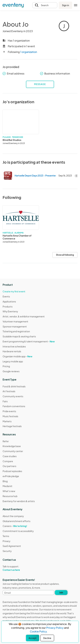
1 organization (29, 52)
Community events (13, 396)
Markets (7, 421)
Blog (5, 481)
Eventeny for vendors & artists (19, 501)
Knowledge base (12, 446)
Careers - (15, 526)
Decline (47, 638)
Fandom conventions (14, 406)
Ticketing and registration (16, 331)
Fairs (5, 401)
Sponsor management (15, 326)
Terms (6, 536)
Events (6, 296)
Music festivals (10, 416)
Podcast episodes (12, 471)
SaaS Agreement (12, 546)
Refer (6, 441)
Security (7, 551)
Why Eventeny (10, 311)
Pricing (6, 366)
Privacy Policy (55, 628)
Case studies (10, 456)
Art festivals (9, 391)
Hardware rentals (12, 351)
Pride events (9, 411)
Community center (13, 451)
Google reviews (11, 371)
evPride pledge (11, 476)
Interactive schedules (14, 346)
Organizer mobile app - (17, 356)
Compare (8, 461)
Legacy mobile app (13, 361)
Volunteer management (15, 321)
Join (61, 593)
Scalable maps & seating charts (19, 336)
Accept (33, 638)
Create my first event (14, 291)
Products (8, 306)
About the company (13, 516)
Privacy (6, 541)
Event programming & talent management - (29, 341)
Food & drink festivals (14, 386)
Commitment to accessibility (18, 531)
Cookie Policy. (39, 631)
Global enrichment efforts (16, 521)
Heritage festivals (12, 426)
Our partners (9, 466)
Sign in (65, 5)
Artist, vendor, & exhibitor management (24, 316)
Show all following (65, 255)
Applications (9, 301)
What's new (9, 491)
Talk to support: (18, 568)
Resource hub (10, 496)
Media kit (7, 486)
